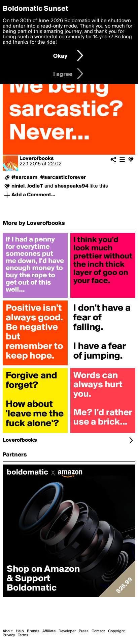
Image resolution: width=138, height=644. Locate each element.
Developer (67, 631)
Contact (98, 631)
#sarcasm (24, 177)
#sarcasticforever (63, 177)
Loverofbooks (37, 159)
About (8, 631)
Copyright (116, 631)
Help (20, 631)
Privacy (9, 635)
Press (84, 631)
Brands (33, 631)
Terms (23, 635)
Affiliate (49, 631)
